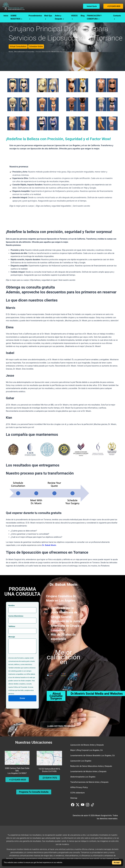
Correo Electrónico (16, 616)
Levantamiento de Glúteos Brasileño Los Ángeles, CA (92, 756)
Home (11, 52)
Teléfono (12, 626)
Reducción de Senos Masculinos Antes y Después (91, 766)
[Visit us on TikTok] (93, 806)
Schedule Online (36, 46)
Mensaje (12, 637)
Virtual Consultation (18, 46)
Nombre (12, 605)
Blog (83, 16)
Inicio (6, 16)
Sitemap (74, 798)
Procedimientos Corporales (24, 52)
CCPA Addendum (78, 793)
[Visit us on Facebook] (73, 806)
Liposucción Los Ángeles (81, 761)
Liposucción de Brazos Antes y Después (87, 745)
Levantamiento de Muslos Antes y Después (88, 771)
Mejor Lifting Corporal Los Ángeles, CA (86, 750)
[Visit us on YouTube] (83, 806)
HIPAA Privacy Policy (79, 787)
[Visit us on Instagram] (88, 806)
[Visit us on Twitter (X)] (78, 806)
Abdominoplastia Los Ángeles (83, 777)
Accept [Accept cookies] (117, 863)
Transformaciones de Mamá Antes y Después (89, 782)
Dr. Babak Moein (49, 545)
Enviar (22, 698)
